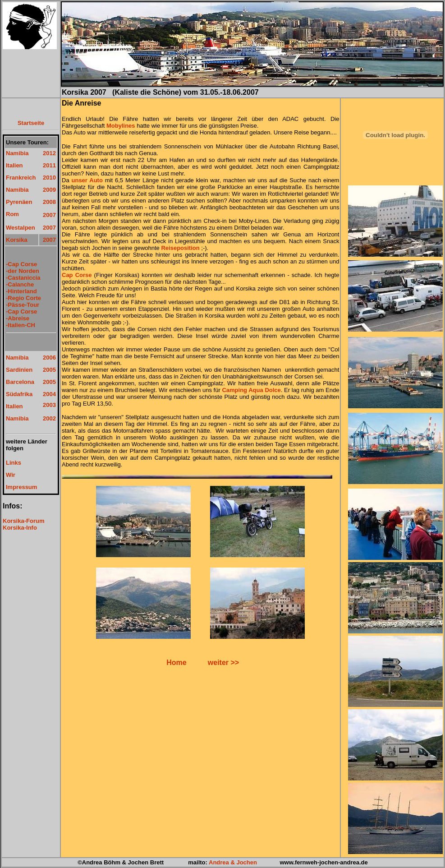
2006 (49, 358)
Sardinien (19, 370)
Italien (14, 165)
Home (176, 663)
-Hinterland (21, 291)
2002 (49, 418)
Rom (12, 214)
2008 (49, 202)
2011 (49, 165)
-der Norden (23, 271)
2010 (49, 178)
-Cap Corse (21, 264)
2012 (49, 153)
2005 (49, 370)
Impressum (21, 487)
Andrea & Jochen (233, 862)
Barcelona (20, 382)
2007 (49, 215)
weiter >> (223, 663)
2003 (49, 405)
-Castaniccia (23, 278)
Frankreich (21, 178)
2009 (49, 190)
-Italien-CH (21, 325)
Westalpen (21, 228)
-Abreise (18, 318)
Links (14, 463)
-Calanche (20, 284)
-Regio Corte (23, 298)
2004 (49, 394)
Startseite (31, 123)
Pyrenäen (19, 202)
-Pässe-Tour (23, 305)
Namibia (17, 153)
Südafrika (19, 394)
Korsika (17, 240)
